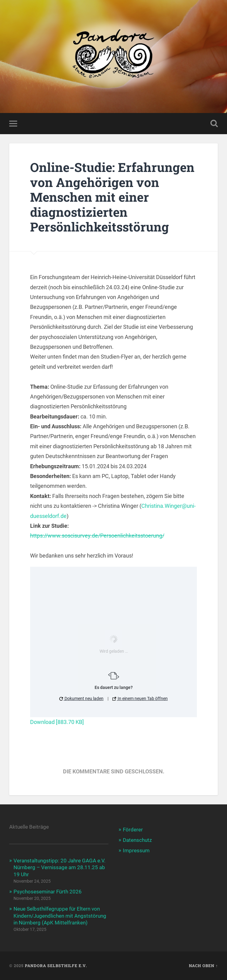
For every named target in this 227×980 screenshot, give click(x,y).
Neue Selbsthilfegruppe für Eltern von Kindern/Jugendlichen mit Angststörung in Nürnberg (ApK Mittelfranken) (60, 916)
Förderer (133, 830)
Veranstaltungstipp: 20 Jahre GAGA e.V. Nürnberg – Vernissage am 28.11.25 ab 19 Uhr (59, 867)
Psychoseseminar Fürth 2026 (48, 892)
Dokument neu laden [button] (81, 698)
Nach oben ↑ (203, 966)
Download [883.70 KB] (57, 722)
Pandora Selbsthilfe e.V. (56, 966)
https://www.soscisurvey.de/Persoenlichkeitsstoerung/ (97, 536)
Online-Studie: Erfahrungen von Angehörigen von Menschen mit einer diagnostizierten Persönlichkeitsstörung (112, 197)
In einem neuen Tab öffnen (140, 698)
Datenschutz (137, 840)
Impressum (136, 850)
